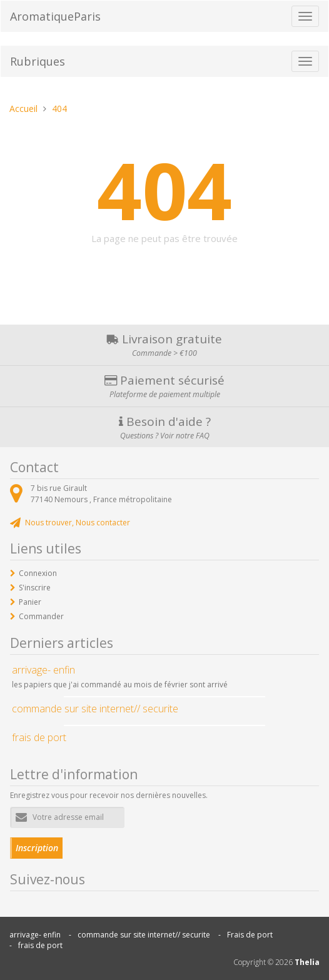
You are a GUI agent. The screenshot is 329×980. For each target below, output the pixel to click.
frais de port (40, 945)
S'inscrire (35, 588)
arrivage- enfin (35, 935)
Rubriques (38, 61)
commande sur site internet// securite (144, 935)
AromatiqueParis (55, 16)
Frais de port (250, 935)
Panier (30, 602)
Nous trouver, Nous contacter (78, 523)
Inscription (37, 848)
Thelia (307, 962)
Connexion (38, 573)
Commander (41, 616)
